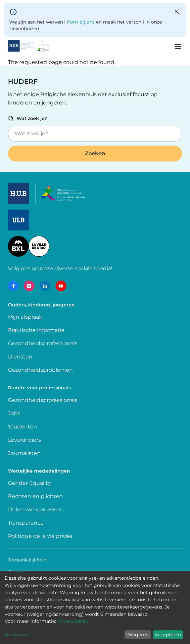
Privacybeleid (73, 621)
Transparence (26, 523)
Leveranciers (24, 440)
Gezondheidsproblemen (40, 370)
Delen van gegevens (35, 510)
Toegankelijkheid (27, 560)
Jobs (14, 413)
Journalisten (24, 453)
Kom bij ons (81, 22)
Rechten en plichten (35, 496)
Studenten (23, 427)
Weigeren (137, 635)
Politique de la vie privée (40, 536)
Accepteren (168, 635)
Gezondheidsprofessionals (43, 343)
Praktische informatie (37, 330)
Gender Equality (29, 483)
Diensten (20, 357)
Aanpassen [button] (17, 635)
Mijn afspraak (25, 317)
